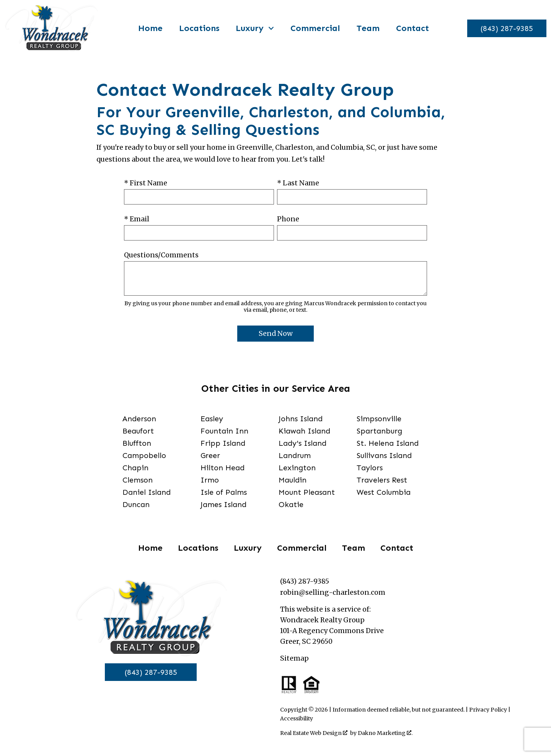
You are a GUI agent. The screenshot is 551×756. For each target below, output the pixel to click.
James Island (223, 504)
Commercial (313, 28)
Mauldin (293, 480)
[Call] (504, 28)
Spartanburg (379, 431)
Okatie (291, 504)
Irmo (210, 480)
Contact (410, 28)
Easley (212, 419)
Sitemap (294, 658)
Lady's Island (302, 443)
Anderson (139, 419)
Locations (197, 28)
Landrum (295, 455)
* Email (137, 219)
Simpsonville (379, 419)
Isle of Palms (224, 492)
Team (365, 28)
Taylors (370, 468)
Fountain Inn (224, 431)
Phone (288, 219)
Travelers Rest (382, 480)
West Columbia (384, 492)
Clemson (138, 480)
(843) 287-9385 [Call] (151, 672)
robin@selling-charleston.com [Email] (333, 592)
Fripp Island (223, 443)
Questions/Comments (161, 255)
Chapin (135, 468)
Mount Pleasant (307, 492)
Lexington (297, 468)
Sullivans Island (384, 455)
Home (148, 28)
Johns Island (301, 419)
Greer (210, 455)
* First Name (146, 183)
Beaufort (138, 431)
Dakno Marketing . (385, 733)
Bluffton (137, 443)
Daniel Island (147, 492)
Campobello (144, 455)
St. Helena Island (388, 443)
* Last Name (298, 183)
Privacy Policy (488, 710)
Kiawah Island (304, 431)
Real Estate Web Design (314, 733)
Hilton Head (223, 468)
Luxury (248, 548)
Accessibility (297, 718)
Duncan (136, 504)
